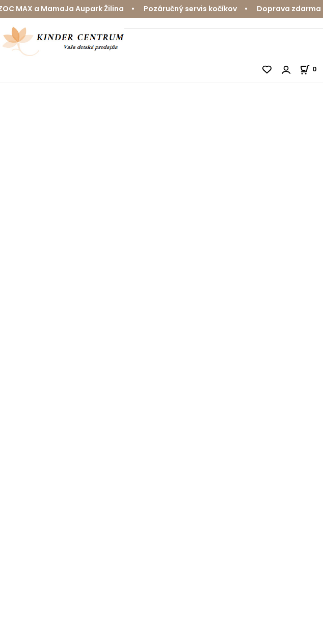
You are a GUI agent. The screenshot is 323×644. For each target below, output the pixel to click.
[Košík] (311, 69)
